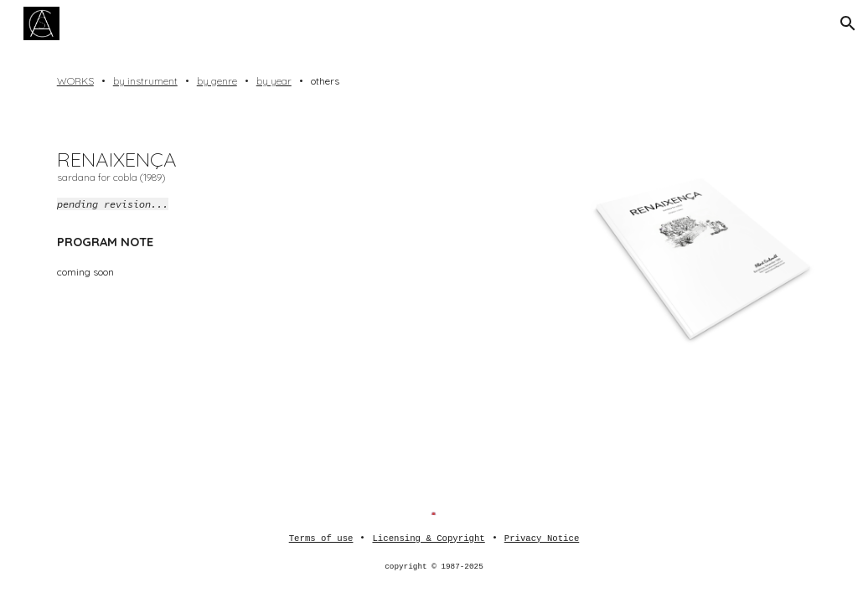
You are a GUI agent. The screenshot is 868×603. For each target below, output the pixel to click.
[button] (848, 23)
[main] (434, 81)
